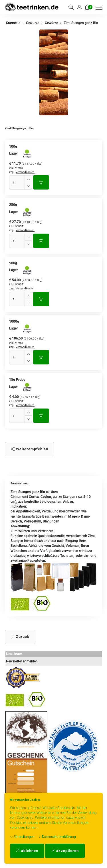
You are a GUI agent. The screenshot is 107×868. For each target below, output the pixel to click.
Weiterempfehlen (30, 449)
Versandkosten (25, 172)
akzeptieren (65, 851)
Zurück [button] (20, 637)
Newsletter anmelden (22, 661)
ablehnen (27, 851)
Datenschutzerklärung (57, 837)
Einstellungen (22, 837)
